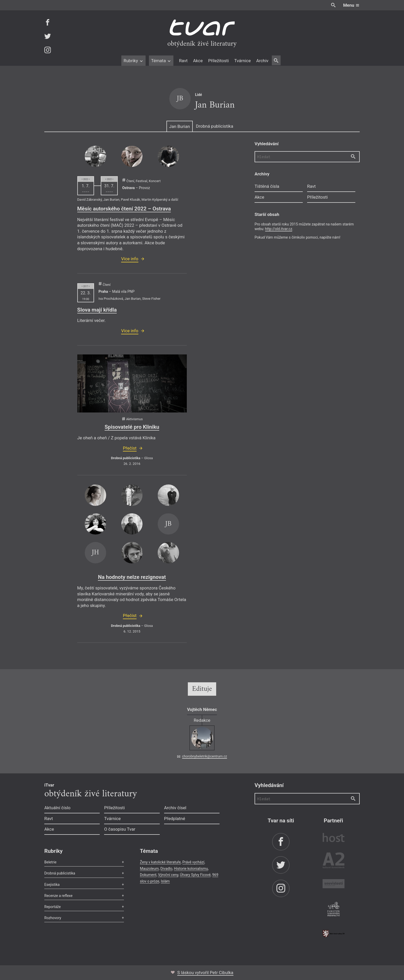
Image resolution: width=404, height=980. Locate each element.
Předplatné (175, 819)
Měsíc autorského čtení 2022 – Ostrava (124, 209)
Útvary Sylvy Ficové (195, 875)
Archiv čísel (175, 808)
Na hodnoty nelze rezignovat (132, 577)
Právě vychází (193, 862)
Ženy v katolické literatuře (160, 862)
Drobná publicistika (214, 126)
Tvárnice (242, 61)
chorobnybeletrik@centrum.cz (205, 756)
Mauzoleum (149, 869)
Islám (165, 881)
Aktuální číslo (57, 808)
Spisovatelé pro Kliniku (132, 427)
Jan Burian (179, 126)
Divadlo (166, 869)
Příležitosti (218, 61)
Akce (198, 61)
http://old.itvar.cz (279, 229)
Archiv (262, 61)
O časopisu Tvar (120, 829)
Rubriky (133, 61)
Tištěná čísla (267, 186)
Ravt (183, 61)
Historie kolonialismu (191, 869)
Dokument (148, 875)
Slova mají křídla (97, 310)
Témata (161, 61)
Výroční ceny (168, 875)
